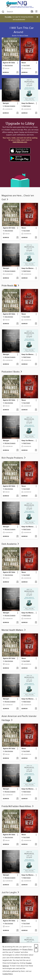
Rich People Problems (14, 458)
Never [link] (24, 63)
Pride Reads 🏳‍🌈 (11, 286)
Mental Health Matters (14, 630)
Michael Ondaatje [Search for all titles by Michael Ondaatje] (10, 106)
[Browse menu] (36, 12)
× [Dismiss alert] (37, 17)
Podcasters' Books (12, 372)
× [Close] (36, 948)
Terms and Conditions (11, 949)
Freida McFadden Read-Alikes (18, 806)
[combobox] (16, 12)
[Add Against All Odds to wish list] (17, 73)
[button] (18, 63)
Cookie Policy (8, 974)
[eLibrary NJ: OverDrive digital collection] (20, 5)
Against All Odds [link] (9, 63)
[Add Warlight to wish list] (17, 113)
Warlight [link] (6, 103)
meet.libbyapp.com (20, 142)
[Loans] (32, 12)
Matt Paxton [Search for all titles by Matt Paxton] (27, 106)
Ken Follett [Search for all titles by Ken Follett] (27, 65)
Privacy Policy (27, 949)
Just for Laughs (11, 893)
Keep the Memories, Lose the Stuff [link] (28, 103)
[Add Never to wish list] (36, 73)
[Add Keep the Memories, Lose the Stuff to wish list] (36, 113)
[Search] (3, 12)
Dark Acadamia (10, 544)
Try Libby (8, 17)
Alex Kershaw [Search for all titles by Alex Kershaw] (9, 65)
